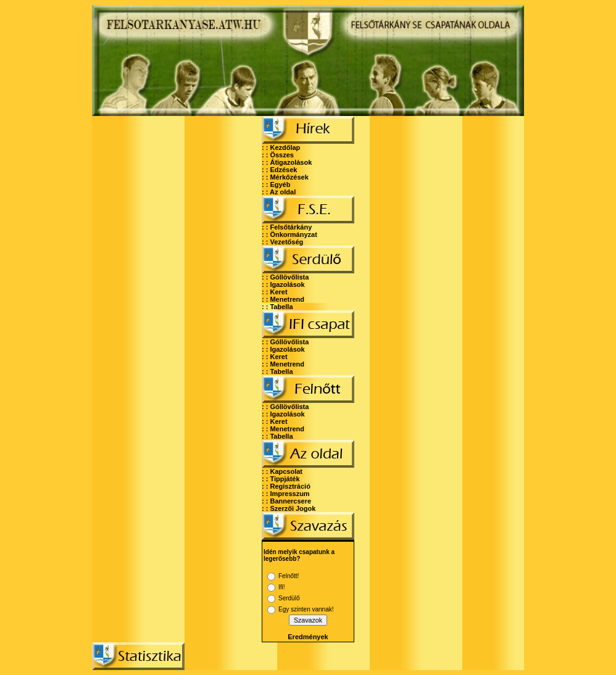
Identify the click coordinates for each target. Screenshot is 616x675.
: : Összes (278, 155)
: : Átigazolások (287, 162)
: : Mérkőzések (285, 177)
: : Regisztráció (286, 486)
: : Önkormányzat (289, 234)
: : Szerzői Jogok (289, 508)
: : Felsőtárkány (287, 227)
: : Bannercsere (286, 501)
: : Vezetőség (282, 242)
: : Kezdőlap (281, 147)
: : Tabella (277, 307)
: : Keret (275, 292)
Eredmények (308, 637)
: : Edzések (279, 170)
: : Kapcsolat (282, 471)
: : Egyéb (276, 184)
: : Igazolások (283, 284)
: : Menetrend (283, 299)
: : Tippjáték (281, 479)
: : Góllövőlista (285, 277)
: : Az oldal (279, 192)
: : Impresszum (286, 494)
